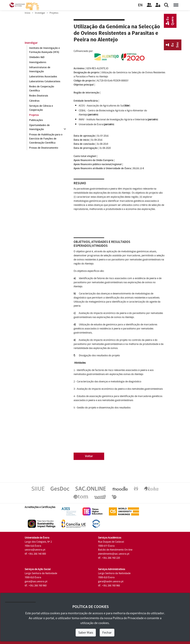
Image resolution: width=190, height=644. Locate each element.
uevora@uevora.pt (35, 550)
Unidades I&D (37, 57)
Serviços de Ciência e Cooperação (41, 108)
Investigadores (38, 62)
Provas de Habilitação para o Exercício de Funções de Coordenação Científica (46, 139)
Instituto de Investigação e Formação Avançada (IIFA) (45, 50)
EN (140, 5)
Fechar (107, 633)
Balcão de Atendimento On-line (115, 550)
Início (28, 13)
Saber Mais (86, 633)
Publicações (36, 120)
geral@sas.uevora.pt (36, 581)
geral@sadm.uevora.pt (111, 581)
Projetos (34, 115)
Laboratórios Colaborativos (45, 82)
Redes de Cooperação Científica (42, 89)
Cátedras (34, 101)
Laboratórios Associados (43, 77)
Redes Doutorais (39, 96)
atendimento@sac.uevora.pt (114, 554)
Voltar (89, 456)
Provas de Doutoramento (44, 148)
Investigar (40, 13)
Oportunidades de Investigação (39, 127)
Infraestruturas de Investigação (40, 69)
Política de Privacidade (128, 618)
